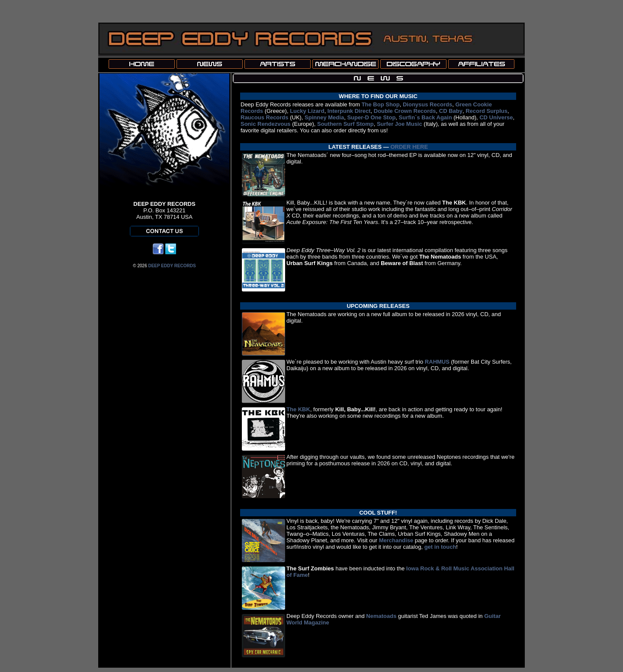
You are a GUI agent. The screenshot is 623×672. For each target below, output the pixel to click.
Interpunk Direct (349, 111)
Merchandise (396, 540)
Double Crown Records (405, 111)
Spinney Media (324, 117)
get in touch (440, 547)
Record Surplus (487, 111)
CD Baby (451, 111)
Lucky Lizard (307, 111)
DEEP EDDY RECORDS (172, 266)
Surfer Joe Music (400, 124)
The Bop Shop (381, 104)
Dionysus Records (427, 104)
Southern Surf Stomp (345, 124)
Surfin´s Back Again (426, 117)
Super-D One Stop (371, 117)
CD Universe (496, 117)
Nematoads (381, 616)
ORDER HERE (409, 147)
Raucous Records (265, 117)
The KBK (298, 409)
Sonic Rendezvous (266, 124)
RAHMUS (437, 362)
